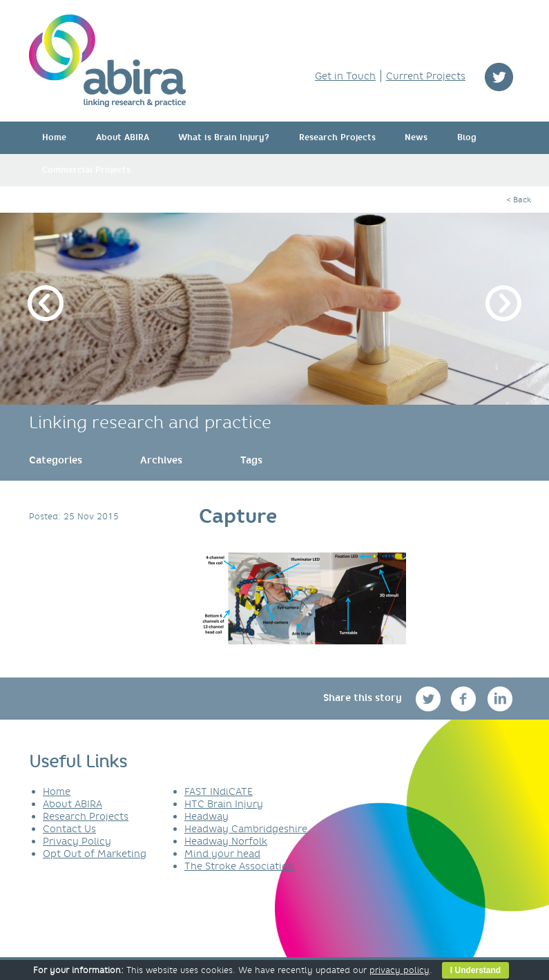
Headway (206, 816)
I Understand (475, 970)
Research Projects (337, 137)
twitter (499, 77)
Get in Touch (345, 76)
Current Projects (426, 76)
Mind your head (222, 854)
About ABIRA (123, 137)
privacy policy (399, 970)
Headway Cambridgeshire (246, 829)
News (416, 137)
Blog (467, 137)
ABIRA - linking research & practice (107, 61)
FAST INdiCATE (219, 791)
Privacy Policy (77, 841)
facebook (465, 699)
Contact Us (69, 829)
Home (54, 137)
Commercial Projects (86, 170)
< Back (519, 200)
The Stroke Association (239, 866)
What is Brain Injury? (224, 137)
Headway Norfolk (226, 841)
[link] (56, 460)
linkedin (500, 699)
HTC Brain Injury (224, 804)
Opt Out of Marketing (95, 854)
